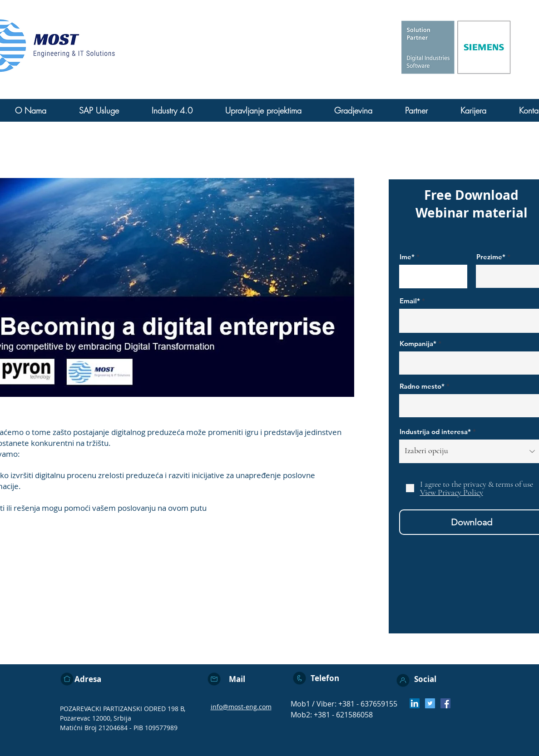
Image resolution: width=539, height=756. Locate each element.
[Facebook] (445, 703)
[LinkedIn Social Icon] (415, 703)
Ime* (407, 257)
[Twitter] (430, 703)
